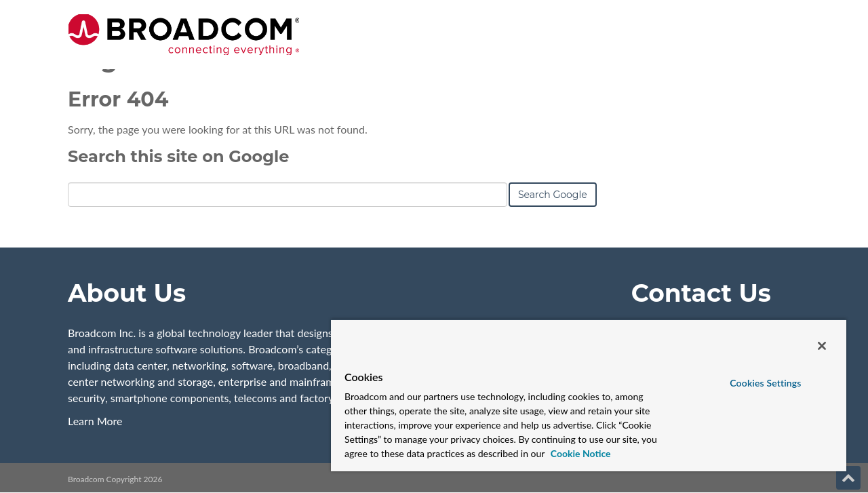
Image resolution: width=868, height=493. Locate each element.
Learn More (95, 421)
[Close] (822, 346)
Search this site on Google (178, 156)
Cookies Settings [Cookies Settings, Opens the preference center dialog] (765, 383)
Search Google (553, 195)
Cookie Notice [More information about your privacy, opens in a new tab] (579, 453)
